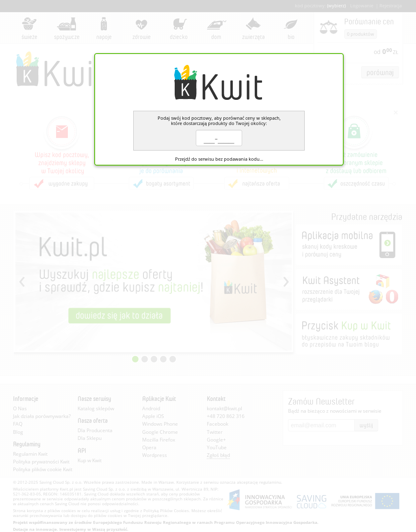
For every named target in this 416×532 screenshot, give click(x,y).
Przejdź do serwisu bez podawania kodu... (219, 159)
